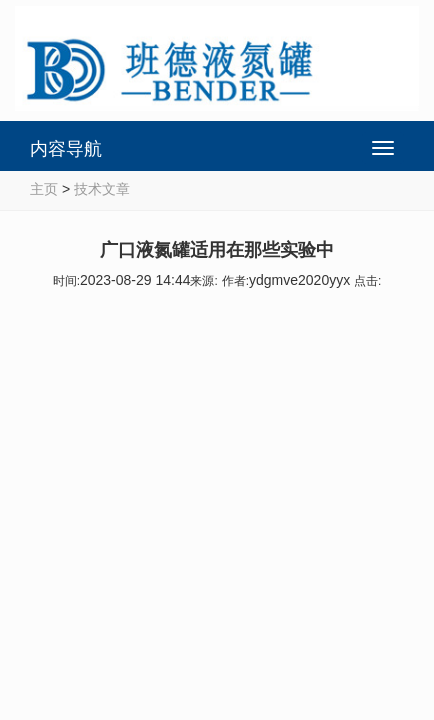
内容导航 (66, 149)
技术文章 (102, 189)
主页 (44, 189)
